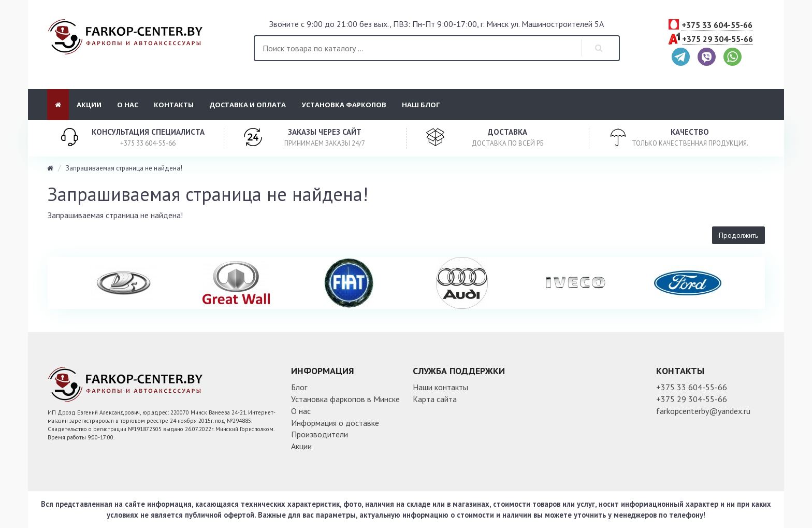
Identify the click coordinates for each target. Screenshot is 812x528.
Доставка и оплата (248, 105)
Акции (89, 105)
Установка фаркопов (344, 105)
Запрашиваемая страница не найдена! (124, 168)
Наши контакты (440, 387)
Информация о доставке (335, 423)
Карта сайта (435, 399)
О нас (128, 105)
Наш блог (421, 105)
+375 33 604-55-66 (717, 25)
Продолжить (738, 235)
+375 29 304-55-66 (717, 39)
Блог (299, 387)
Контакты (174, 105)
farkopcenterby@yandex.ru (703, 411)
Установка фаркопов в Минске (345, 399)
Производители (320, 434)
